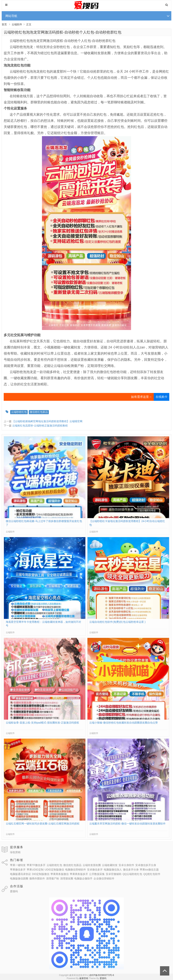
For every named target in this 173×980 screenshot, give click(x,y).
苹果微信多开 (18, 870)
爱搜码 (14, 891)
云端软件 (17, 24)
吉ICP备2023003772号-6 (102, 975)
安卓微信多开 (95, 870)
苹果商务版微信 (60, 874)
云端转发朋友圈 (92, 865)
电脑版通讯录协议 (20, 874)
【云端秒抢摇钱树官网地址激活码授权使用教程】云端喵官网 (47, 421)
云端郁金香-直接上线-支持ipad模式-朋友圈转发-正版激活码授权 (42, 723)
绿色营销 (15, 852)
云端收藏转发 (110, 865)
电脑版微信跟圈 (19, 878)
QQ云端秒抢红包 (132, 874)
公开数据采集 (97, 874)
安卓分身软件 (126, 865)
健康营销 (84, 978)
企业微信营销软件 (104, 878)
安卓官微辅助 (114, 874)
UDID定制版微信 (54, 870)
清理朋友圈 (67, 878)
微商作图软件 (37, 878)
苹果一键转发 (18, 865)
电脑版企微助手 (83, 878)
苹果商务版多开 (79, 874)
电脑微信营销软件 (76, 870)
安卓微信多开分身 (146, 865)
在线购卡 (161, 397)
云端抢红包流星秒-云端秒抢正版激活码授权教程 (40, 426)
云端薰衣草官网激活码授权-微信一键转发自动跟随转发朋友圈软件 (127, 824)
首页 (4, 24)
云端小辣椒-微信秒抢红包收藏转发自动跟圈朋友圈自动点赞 (124, 723)
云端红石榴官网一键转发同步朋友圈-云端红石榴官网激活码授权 (43, 824)
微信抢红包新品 (39, 412)
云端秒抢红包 (19, 412)
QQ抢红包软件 (152, 874)
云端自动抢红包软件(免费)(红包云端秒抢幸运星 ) (117, 622)
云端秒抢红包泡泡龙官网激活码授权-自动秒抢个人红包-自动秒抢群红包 (62, 32)
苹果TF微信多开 (36, 865)
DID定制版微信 (41, 874)
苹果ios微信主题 (149, 870)
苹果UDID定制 (35, 870)
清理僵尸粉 (53, 878)
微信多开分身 (131, 870)
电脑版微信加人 (113, 870)
